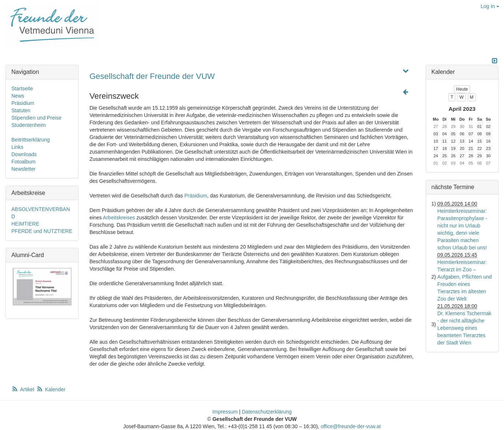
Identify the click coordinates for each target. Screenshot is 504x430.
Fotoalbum (23, 162)
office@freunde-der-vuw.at (351, 426)
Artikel (23, 389)
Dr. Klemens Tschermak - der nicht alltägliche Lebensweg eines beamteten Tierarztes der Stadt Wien (464, 328)
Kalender (51, 389)
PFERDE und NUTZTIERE (42, 231)
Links (17, 147)
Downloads (24, 154)
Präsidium (196, 196)
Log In (490, 6)
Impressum (225, 412)
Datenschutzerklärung (267, 412)
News (18, 96)
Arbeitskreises (119, 218)
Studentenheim (29, 125)
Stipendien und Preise (36, 118)
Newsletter (23, 169)
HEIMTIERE (25, 224)
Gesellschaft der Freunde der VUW (152, 76)
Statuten (21, 110)
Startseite (22, 88)
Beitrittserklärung (31, 140)
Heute (462, 89)
